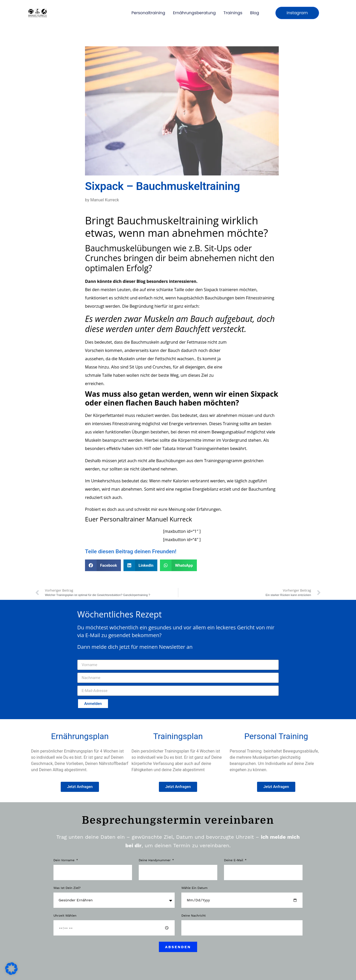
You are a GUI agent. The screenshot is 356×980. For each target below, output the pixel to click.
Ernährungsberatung (194, 13)
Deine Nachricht (194, 916)
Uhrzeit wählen (65, 916)
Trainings (233, 13)
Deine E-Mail (234, 860)
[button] (103, 565)
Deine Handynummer (155, 860)
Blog (255, 13)
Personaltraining (148, 13)
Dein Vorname (65, 860)
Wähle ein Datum (194, 888)
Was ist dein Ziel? (67, 888)
